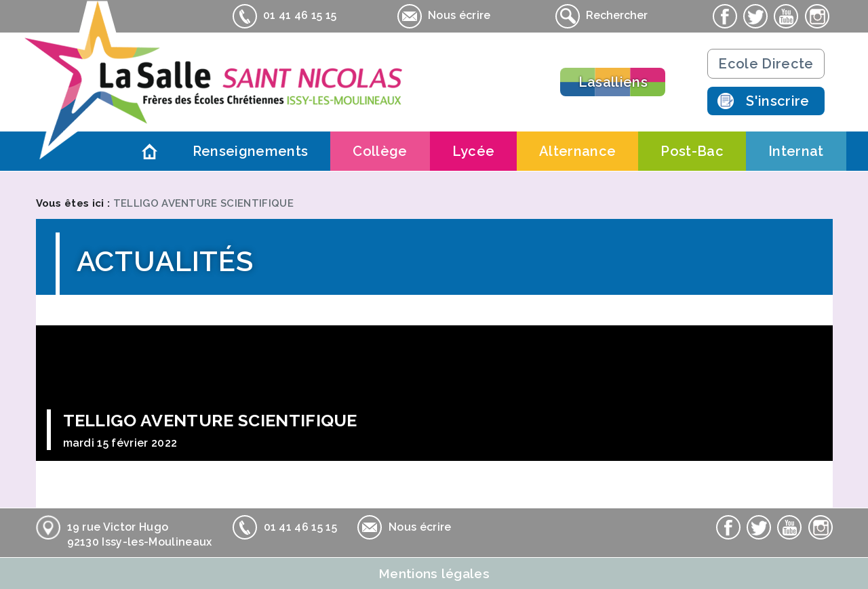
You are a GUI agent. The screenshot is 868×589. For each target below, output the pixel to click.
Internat (796, 151)
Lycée (474, 151)
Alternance (577, 151)
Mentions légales (434, 573)
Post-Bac (692, 151)
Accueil (150, 151)
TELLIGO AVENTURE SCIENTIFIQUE (203, 203)
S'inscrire (777, 101)
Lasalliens (613, 82)
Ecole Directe (766, 64)
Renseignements (250, 151)
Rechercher (601, 16)
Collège (380, 151)
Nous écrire (444, 16)
